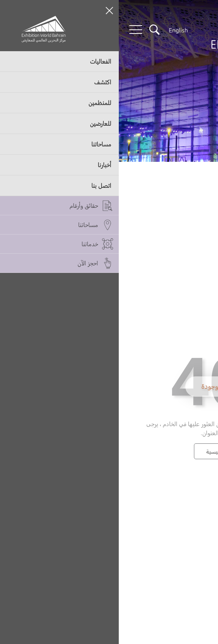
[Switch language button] (60, 30)
